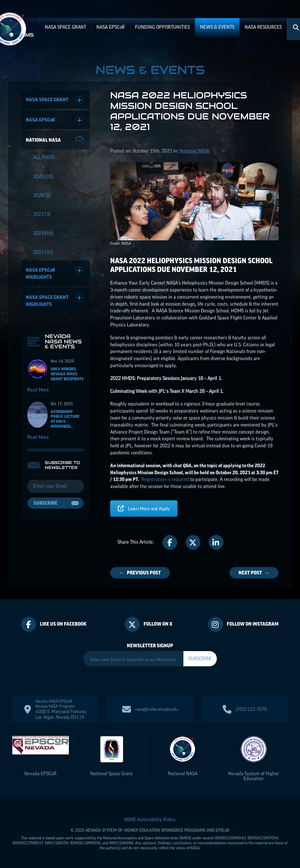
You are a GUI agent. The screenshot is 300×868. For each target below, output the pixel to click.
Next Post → (254, 573)
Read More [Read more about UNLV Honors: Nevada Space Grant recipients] (38, 390)
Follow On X (158, 624)
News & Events (217, 27)
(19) (43, 176)
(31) (43, 252)
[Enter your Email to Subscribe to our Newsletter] (133, 659)
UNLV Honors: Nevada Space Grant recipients (67, 374)
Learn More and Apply (144, 509)
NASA (111, 27)
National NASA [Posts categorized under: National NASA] (194, 151)
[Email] (56, 486)
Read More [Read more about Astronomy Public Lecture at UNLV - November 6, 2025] (38, 437)
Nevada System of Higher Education (254, 776)
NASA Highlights (55, 273)
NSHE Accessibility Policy (150, 819)
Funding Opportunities (162, 27)
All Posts (44, 157)
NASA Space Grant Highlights (55, 300)
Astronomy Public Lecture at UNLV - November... (65, 419)
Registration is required (165, 479)
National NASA (55, 141)
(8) (42, 195)
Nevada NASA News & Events (63, 341)
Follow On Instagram (253, 624)
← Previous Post (140, 573)
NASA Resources (263, 27)
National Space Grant (111, 773)
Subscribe (45, 503)
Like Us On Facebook (63, 624)
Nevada (40, 773)
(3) (42, 214)
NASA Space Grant (65, 27)
